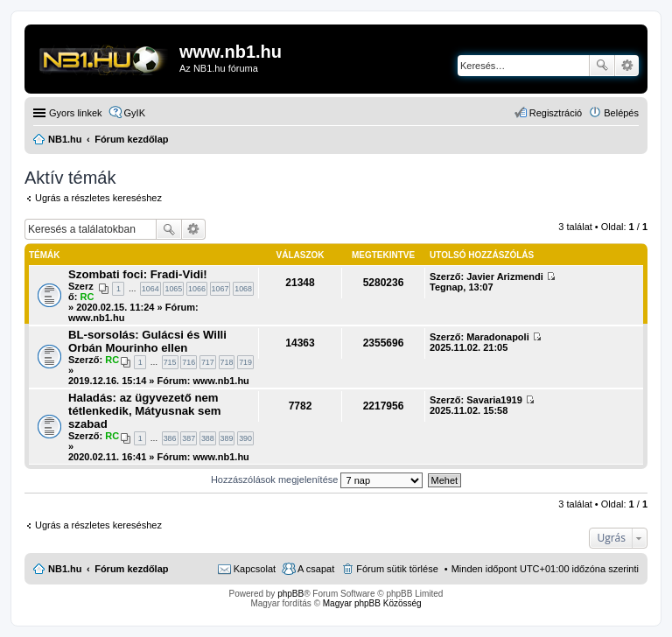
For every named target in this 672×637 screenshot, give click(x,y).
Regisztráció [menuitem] (556, 113)
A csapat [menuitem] (316, 569)
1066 (197, 289)
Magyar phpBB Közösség (372, 603)
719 (245, 362)
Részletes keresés (627, 66)
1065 (173, 289)
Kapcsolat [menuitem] (255, 569)
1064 (150, 289)
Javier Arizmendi (505, 276)
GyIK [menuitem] (135, 113)
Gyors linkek (76, 113)
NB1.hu (65, 569)
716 (189, 362)
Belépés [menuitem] (621, 113)
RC (87, 297)
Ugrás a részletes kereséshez (98, 198)
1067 (220, 289)
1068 (243, 289)
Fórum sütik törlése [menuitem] (397, 569)
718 (227, 362)
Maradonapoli (498, 337)
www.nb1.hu (96, 318)
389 (227, 438)
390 (245, 438)
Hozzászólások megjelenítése (317, 479)
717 (208, 362)
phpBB (290, 594)
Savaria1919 (494, 400)
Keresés (602, 66)
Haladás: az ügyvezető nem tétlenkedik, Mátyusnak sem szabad (144, 411)
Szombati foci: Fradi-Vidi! (138, 274)
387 (189, 438)
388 (208, 438)
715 (170, 362)
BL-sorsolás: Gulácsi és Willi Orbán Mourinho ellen (147, 341)
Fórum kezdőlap (131, 569)
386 (170, 438)
